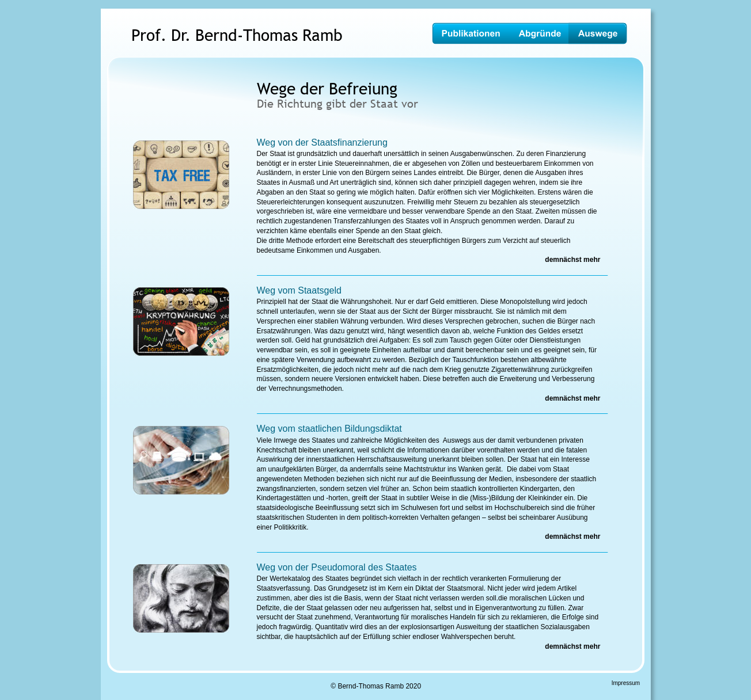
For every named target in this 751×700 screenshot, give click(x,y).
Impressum (626, 683)
